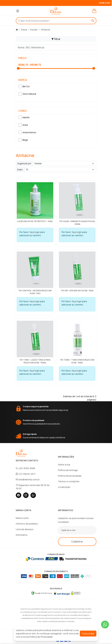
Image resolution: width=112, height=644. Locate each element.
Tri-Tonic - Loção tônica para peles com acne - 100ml (35, 361)
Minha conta (22, 518)
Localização (64, 487)
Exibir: (20, 170)
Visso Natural (27, 94)
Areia (23, 125)
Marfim (24, 117)
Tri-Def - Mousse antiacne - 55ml (77, 291)
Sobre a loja (64, 465)
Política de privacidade (70, 476)
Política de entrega (68, 470)
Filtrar (56, 39)
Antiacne (46, 30)
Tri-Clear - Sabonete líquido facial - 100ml (77, 223)
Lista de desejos (25, 529)
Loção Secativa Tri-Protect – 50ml (35, 221)
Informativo (22, 535)
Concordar (88, 634)
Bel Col (24, 86)
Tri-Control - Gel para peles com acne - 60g (35, 292)
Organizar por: (25, 163)
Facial (24, 30)
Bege (23, 140)
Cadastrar (77, 542)
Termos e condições (69, 481)
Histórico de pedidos (27, 524)
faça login (35, 232)
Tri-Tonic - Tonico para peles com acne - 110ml (77, 361)
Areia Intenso (27, 132)
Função (34, 30)
